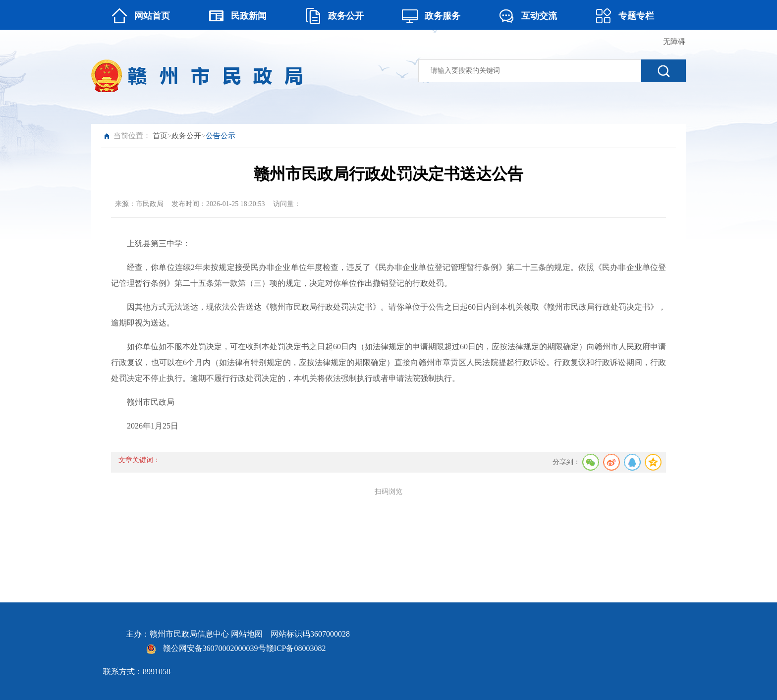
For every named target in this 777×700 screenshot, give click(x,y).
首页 (160, 136)
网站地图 (247, 634)
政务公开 (186, 136)
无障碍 (674, 42)
